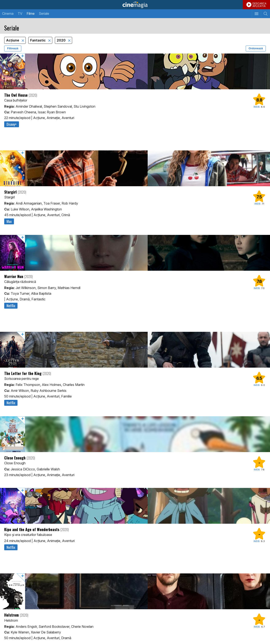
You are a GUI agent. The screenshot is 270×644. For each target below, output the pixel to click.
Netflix (11, 306)
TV (20, 13)
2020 (62, 40)
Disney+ (12, 124)
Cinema (8, 13)
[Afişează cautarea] (265, 14)
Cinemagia (135, 5)
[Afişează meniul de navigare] (256, 14)
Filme (31, 13)
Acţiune (13, 40)
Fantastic (38, 40)
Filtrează (13, 48)
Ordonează (256, 48)
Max (9, 221)
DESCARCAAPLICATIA (259, 5)
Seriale (44, 13)
